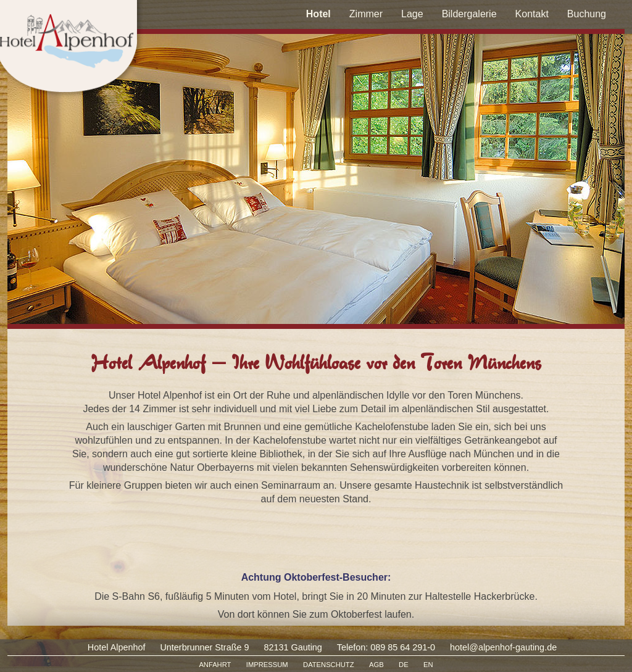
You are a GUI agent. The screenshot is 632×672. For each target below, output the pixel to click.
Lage (412, 14)
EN (428, 665)
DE (404, 665)
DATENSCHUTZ (328, 665)
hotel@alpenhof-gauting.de (503, 647)
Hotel (318, 14)
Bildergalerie (469, 14)
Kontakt (532, 14)
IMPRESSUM (267, 665)
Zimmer (366, 14)
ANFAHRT (215, 665)
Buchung (587, 14)
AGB (376, 665)
